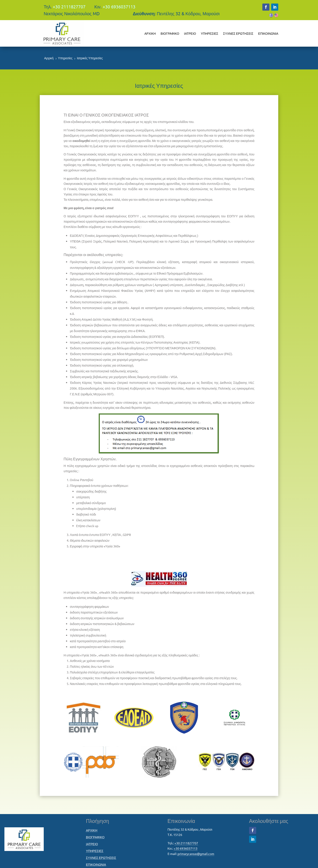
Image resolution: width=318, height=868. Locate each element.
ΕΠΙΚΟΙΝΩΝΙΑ (268, 33)
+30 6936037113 (119, 7)
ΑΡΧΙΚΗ (150, 33)
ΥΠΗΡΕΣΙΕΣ (209, 33)
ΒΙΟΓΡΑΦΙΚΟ (170, 33)
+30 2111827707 (69, 7)
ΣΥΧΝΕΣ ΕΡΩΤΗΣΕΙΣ (238, 33)
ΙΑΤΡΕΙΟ (190, 33)
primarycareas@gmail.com (196, 854)
